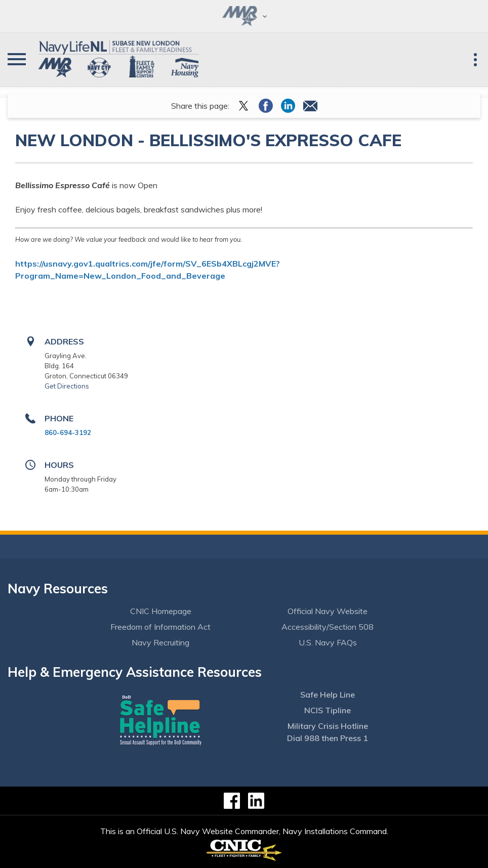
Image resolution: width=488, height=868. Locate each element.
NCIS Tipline (328, 710)
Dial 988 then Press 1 (328, 738)
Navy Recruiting (160, 642)
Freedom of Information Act (160, 627)
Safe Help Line (328, 695)
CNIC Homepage (161, 611)
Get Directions (67, 386)
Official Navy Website (328, 611)
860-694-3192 (68, 432)
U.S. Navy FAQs (328, 642)
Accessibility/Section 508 (328, 627)
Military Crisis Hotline (328, 726)
